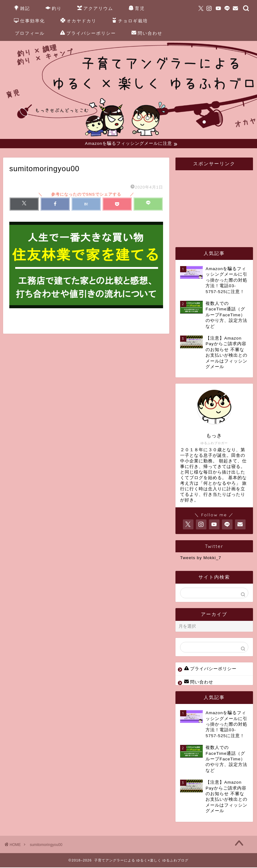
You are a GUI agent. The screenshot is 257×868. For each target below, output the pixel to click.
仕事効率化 (29, 21)
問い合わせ (147, 33)
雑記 (22, 9)
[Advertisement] (219, 205)
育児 (137, 9)
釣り (54, 9)
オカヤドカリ (78, 21)
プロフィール (30, 33)
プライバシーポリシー (88, 33)
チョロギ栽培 (130, 21)
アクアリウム (95, 9)
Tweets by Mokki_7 (201, 559)
